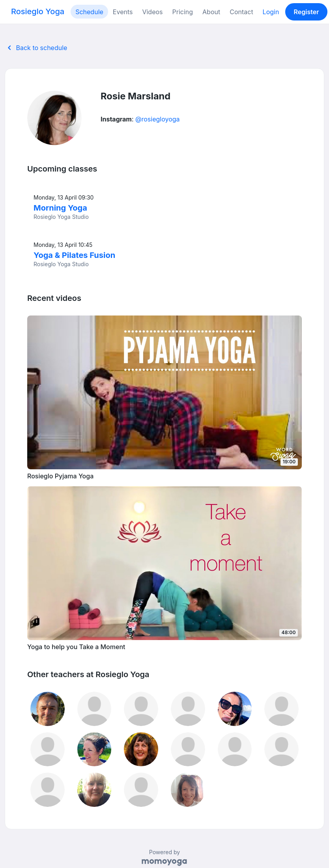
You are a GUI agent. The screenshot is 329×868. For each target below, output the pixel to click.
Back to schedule (36, 48)
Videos (152, 12)
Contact (241, 12)
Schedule (89, 12)
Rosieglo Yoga (38, 11)
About (211, 12)
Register (307, 12)
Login (271, 12)
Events (123, 12)
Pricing (183, 12)
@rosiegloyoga (158, 119)
